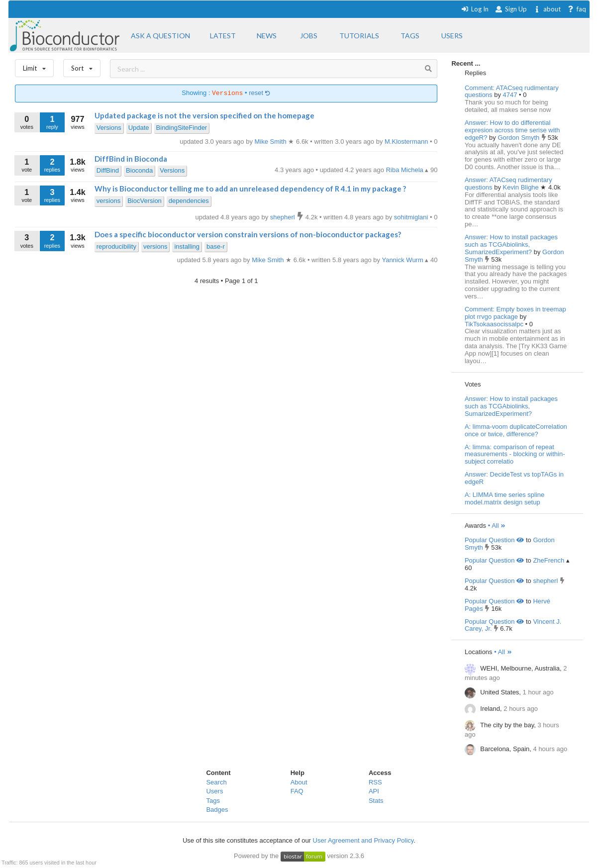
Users (214, 791)
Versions (109, 128)
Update (139, 128)
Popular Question (494, 540)
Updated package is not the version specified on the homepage (204, 115)
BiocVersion (145, 201)
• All (497, 526)
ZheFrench (548, 560)
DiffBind (108, 170)
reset (260, 93)
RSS (375, 782)
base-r (216, 246)
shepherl (545, 581)
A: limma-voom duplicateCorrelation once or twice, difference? (516, 430)
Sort (82, 66)
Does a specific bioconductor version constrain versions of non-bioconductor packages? (248, 234)
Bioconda (139, 170)
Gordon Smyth (519, 138)
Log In (475, 9)
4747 (511, 95)
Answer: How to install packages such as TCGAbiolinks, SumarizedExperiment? (511, 244)
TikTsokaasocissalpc (495, 324)
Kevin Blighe (522, 187)
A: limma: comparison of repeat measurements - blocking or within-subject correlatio (515, 454)
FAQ (297, 791)
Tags (213, 801)
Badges (217, 810)
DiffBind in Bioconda (131, 159)
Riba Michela (406, 170)
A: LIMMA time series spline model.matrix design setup (504, 498)
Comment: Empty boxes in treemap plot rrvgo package (515, 313)
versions (108, 201)
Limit (34, 66)
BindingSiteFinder (182, 128)
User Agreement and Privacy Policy (363, 840)
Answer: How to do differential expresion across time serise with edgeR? (512, 130)
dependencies (189, 201)
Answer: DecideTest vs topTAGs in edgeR (514, 478)
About (299, 782)
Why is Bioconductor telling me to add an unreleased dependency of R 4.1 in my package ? (250, 189)
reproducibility (116, 246)
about (547, 9)
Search (216, 782)
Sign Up (511, 9)
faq (577, 9)
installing (187, 246)
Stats (376, 801)
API (374, 791)
